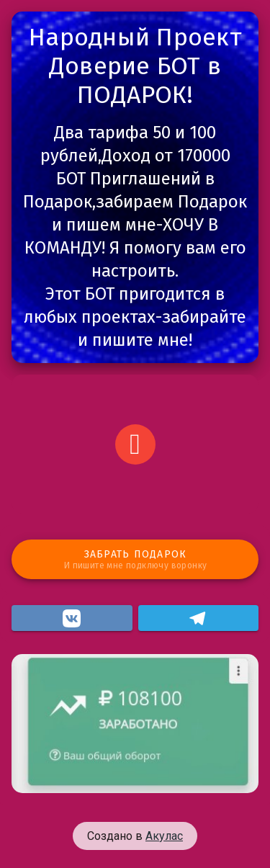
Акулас (164, 836)
